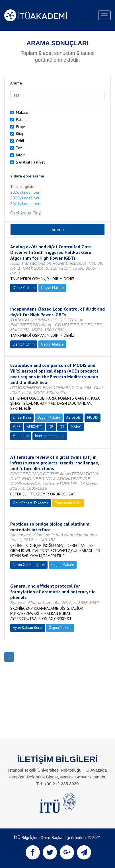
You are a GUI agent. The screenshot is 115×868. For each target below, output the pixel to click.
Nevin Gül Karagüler (29, 565)
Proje (20, 127)
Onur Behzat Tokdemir (31, 503)
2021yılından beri (25, 204)
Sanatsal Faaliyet (30, 162)
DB (51, 427)
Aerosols (74, 417)
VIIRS (17, 427)
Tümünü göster (23, 187)
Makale (22, 112)
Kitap (20, 134)
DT (62, 427)
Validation (21, 436)
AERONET (35, 427)
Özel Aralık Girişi (26, 213)
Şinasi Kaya (22, 417)
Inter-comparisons (50, 436)
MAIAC (76, 427)
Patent (21, 119)
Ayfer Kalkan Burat (28, 628)
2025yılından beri (25, 198)
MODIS (93, 417)
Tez (19, 148)
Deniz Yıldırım (24, 288)
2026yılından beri (25, 192)
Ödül (20, 141)
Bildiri (21, 155)
